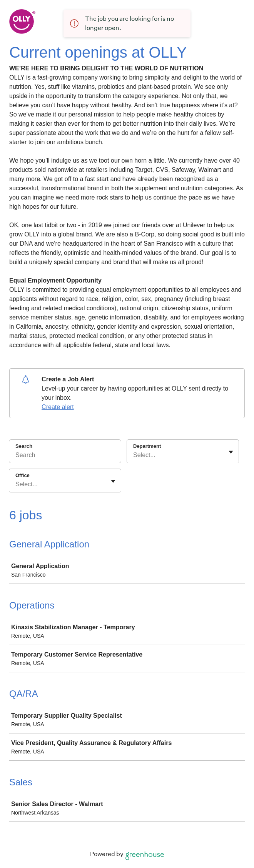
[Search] (65, 456)
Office (23, 475)
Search (24, 446)
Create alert (58, 407)
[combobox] (134, 455)
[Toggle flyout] (231, 452)
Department (147, 446)
